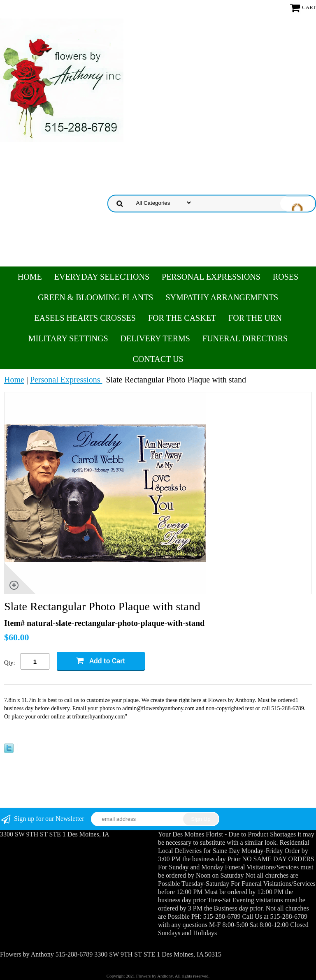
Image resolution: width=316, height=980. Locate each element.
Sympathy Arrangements (222, 297)
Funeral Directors (245, 338)
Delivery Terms (155, 338)
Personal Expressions (211, 277)
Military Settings (68, 338)
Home (30, 277)
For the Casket (182, 318)
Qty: (10, 663)
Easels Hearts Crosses (85, 318)
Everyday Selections (102, 277)
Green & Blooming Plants (96, 297)
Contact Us (158, 359)
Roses (286, 277)
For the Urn (255, 318)
